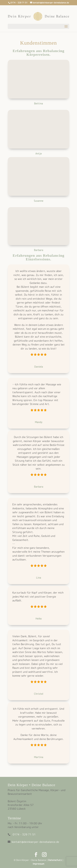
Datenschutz (55, 860)
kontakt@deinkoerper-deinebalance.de (35, 842)
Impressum (38, 864)
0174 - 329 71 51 (24, 834)
